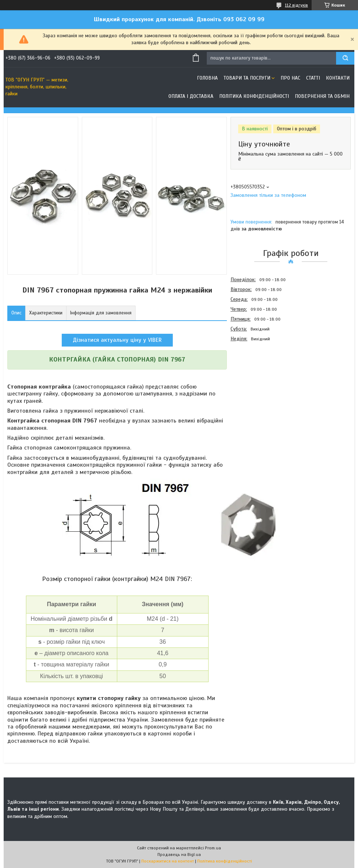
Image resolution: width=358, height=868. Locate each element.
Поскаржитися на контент (168, 861)
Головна (207, 78)
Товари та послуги (247, 78)
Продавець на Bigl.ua (179, 854)
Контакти (338, 78)
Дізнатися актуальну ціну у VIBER (117, 340)
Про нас (290, 78)
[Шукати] (345, 58)
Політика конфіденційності (254, 96)
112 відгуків (296, 5)
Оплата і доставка (191, 96)
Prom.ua (213, 848)
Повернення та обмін (322, 96)
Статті (313, 78)
